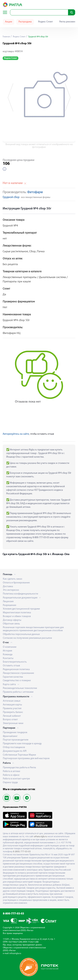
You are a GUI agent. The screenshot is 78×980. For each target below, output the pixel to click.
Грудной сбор (11, 197)
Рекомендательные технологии (20, 688)
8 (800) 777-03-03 (22, 852)
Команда (8, 655)
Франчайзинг (10, 736)
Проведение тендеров (15, 732)
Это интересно (11, 590)
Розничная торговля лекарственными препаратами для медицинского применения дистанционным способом (33, 629)
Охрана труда (10, 782)
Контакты (8, 658)
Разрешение (10, 605)
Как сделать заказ (12, 579)
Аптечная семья (12, 701)
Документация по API (15, 751)
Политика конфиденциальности (20, 594)
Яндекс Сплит (45, 22)
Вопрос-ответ (10, 720)
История (7, 651)
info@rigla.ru (15, 953)
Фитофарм (35, 192)
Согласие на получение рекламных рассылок (27, 638)
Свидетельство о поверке (17, 681)
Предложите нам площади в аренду (22, 744)
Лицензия (8, 602)
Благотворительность (15, 662)
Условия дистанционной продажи (21, 609)
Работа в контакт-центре (16, 779)
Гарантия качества (13, 677)
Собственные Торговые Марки (19, 755)
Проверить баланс (13, 712)
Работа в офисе (11, 775)
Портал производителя (16, 740)
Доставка (8, 586)
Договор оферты (12, 620)
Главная (6, 37)
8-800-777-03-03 (13, 914)
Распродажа (25, 22)
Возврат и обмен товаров (17, 616)
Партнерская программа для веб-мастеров (26, 758)
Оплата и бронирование (16, 583)
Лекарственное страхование (18, 673)
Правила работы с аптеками (18, 692)
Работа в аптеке (11, 771)
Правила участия (12, 708)
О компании (10, 647)
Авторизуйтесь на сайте (16, 434)
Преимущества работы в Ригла (19, 768)
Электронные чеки (13, 723)
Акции (9, 22)
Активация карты (12, 705)
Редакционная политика (16, 669)
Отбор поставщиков (14, 747)
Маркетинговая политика (17, 613)
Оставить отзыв (11, 666)
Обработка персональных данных (21, 634)
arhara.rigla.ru (41, 837)
